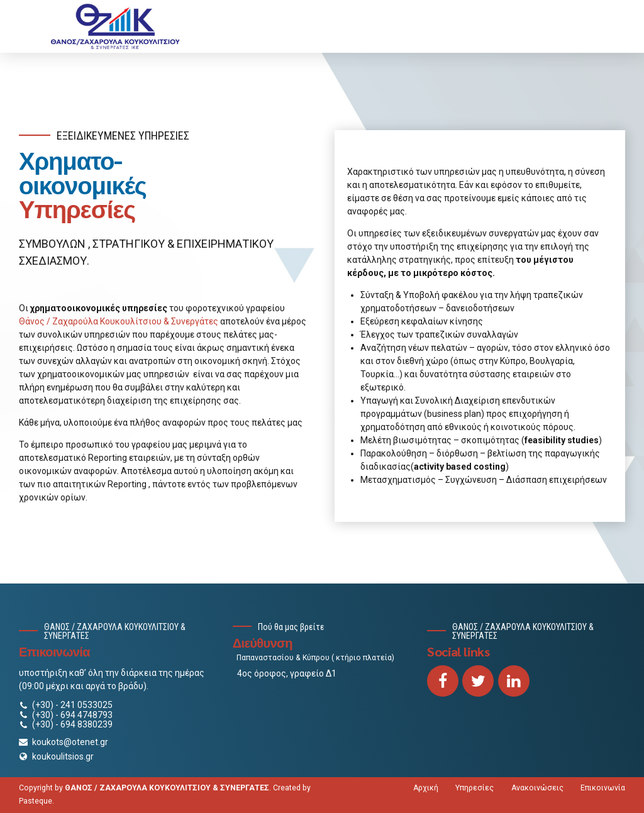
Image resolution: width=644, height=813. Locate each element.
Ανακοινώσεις (537, 788)
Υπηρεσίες (475, 788)
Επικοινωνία (603, 788)
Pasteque (36, 801)
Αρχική (426, 788)
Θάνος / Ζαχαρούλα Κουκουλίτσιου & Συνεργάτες (119, 321)
